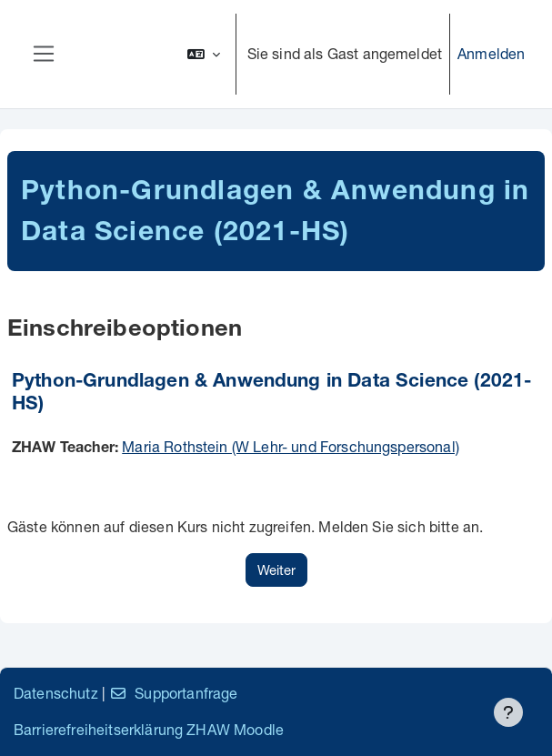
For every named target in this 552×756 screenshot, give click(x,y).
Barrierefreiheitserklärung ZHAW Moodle (149, 729)
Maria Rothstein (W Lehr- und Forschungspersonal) (291, 446)
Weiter (276, 570)
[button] (204, 54)
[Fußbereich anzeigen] (508, 712)
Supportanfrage (173, 693)
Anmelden (491, 53)
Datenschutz (56, 693)
